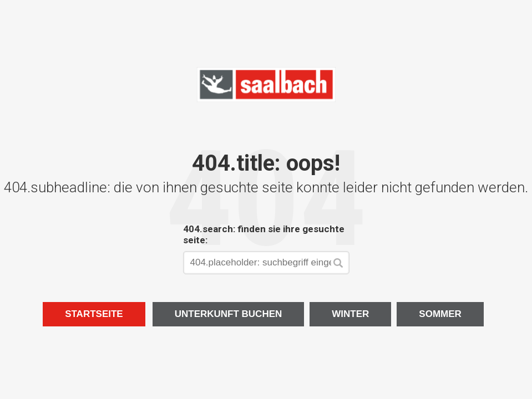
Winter (350, 314)
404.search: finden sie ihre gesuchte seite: (264, 234)
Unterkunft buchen (229, 314)
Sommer (440, 314)
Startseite (94, 314)
